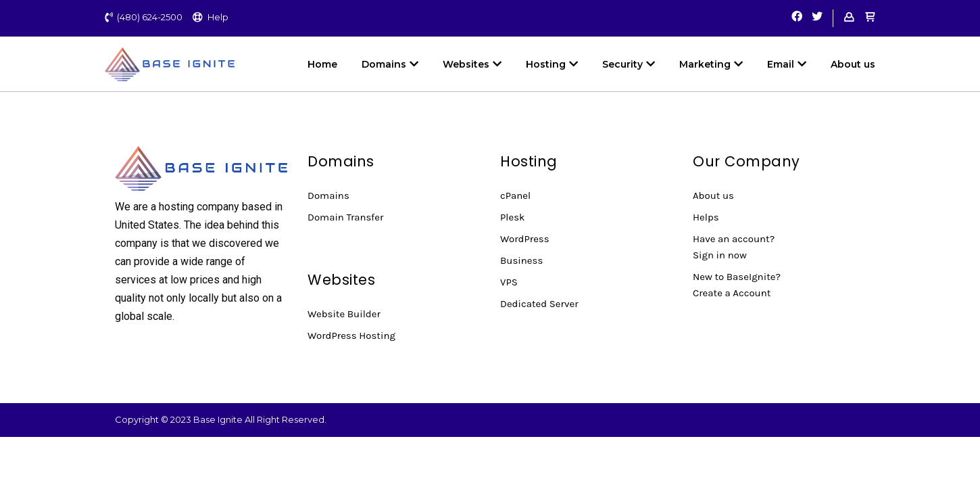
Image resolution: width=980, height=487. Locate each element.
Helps (706, 217)
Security (629, 64)
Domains (390, 64)
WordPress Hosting (351, 335)
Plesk (513, 217)
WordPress (525, 239)
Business (521, 260)
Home (322, 64)
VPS (509, 282)
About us (853, 64)
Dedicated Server (539, 304)
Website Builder (344, 314)
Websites (472, 64)
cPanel (515, 195)
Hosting (552, 64)
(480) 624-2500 (150, 17)
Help (218, 17)
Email (787, 64)
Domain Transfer (345, 217)
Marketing (711, 64)
